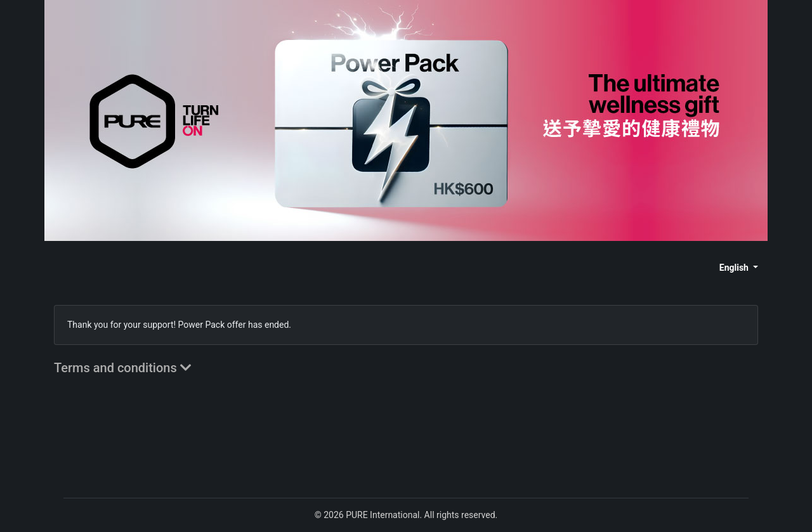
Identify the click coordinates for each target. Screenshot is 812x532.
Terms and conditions (123, 368)
